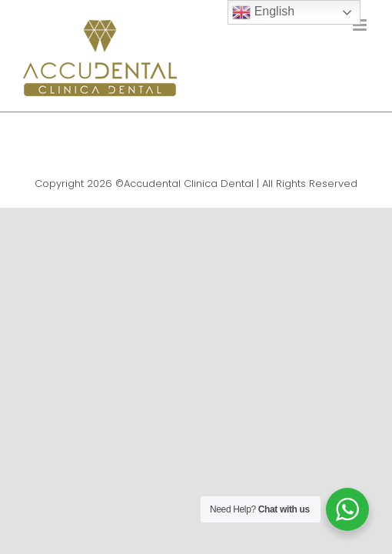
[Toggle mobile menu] (361, 25)
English (263, 12)
